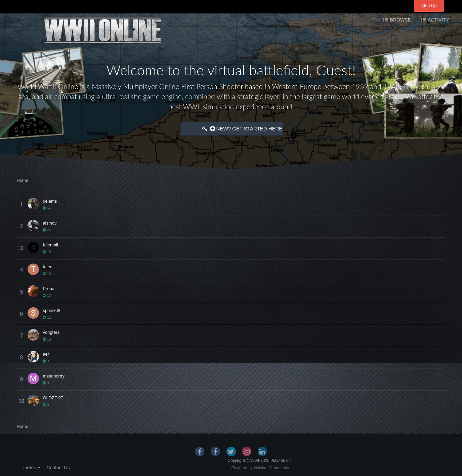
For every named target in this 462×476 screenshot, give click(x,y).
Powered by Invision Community (260, 468)
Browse (400, 20)
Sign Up (429, 6)
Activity (438, 20)
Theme (31, 467)
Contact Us (58, 467)
